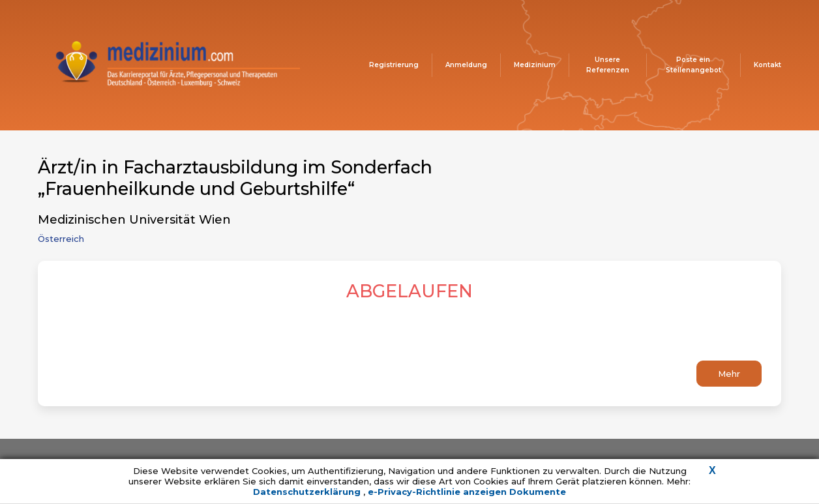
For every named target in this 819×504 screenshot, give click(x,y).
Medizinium (535, 65)
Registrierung (394, 65)
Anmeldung (466, 65)
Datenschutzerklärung (308, 492)
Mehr (729, 374)
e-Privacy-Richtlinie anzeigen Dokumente (467, 492)
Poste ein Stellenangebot (693, 65)
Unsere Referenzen (608, 65)
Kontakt (767, 65)
